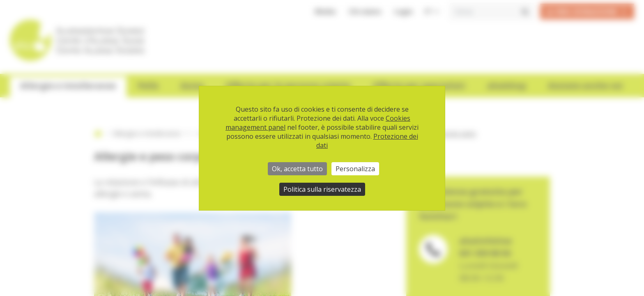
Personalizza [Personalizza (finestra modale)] (355, 169)
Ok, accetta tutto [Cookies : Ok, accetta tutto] (297, 169)
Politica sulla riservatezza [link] (322, 189)
